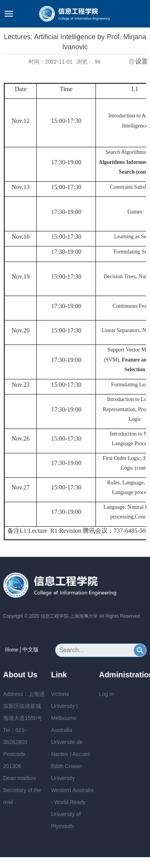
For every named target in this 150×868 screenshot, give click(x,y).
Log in (106, 694)
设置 (141, 62)
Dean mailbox (20, 778)
